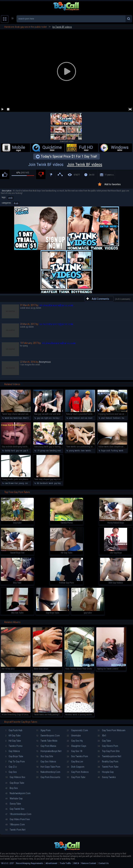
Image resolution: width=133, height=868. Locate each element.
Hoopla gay (106, 772)
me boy (56, 418)
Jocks (27, 483)
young (21, 483)
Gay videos (13, 751)
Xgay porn (43, 730)
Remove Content (89, 863)
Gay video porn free (18, 819)
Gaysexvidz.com (77, 730)
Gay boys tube (14, 756)
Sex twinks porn (77, 756)
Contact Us (104, 863)
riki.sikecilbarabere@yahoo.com (56, 305)
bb (38, 483)
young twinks (75, 451)
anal (71, 418)
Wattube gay (14, 798)
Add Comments (100, 299)
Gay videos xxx (15, 777)
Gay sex (11, 772)
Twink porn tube (108, 767)
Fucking (114, 451)
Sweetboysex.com (48, 736)
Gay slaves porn (108, 746)
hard (13, 451)
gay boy (57, 483)
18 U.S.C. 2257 (7, 863)
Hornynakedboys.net (49, 751)
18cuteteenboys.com (18, 814)
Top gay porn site (109, 751)
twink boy (9, 418)
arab (10, 198)
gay (25, 451)
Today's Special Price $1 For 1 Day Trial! (69, 156)
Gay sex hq (75, 741)
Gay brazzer (75, 762)
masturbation (94, 418)
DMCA (76, 863)
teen (83, 451)
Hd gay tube (13, 741)
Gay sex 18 (75, 751)
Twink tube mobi (47, 741)
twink (121, 451)
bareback (44, 483)
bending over (55, 451)
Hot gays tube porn (48, 767)
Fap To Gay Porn (15, 762)
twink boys (18, 418)
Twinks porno (14, 746)
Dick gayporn (76, 767)
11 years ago (110, 175)
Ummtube (74, 736)
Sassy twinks (107, 777)
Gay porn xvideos (78, 772)
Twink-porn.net (15, 830)
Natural (77, 418)
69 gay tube (13, 736)
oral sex (84, 418)
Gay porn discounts (48, 777)
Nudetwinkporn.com (18, 793)
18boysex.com (15, 824)
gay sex (40, 418)
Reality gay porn (108, 762)
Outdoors (117, 418)
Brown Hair (13, 483)
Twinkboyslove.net (109, 756)
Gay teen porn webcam (112, 730)
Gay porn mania (46, 746)
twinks (88, 451)
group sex (44, 451)
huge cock (106, 451)
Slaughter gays (77, 746)
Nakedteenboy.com (48, 772)
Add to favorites (113, 184)
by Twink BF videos (62, 27)
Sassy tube (13, 804)
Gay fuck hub (14, 730)
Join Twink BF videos (66, 165)
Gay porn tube (76, 777)
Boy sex (12, 788)
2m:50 (92, 175)
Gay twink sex (15, 809)
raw (61, 418)
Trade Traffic (65, 863)
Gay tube (104, 741)
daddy (7, 451)
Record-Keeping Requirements (30, 863)
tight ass (48, 418)
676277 (77, 175)
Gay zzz (11, 767)
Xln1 (102, 736)
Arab (16, 203)
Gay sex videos (46, 762)
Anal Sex (27, 418)
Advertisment (51, 863)
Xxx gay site (45, 756)
